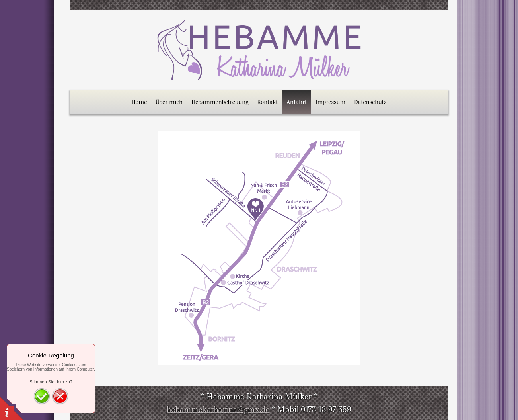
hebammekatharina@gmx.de (218, 409)
